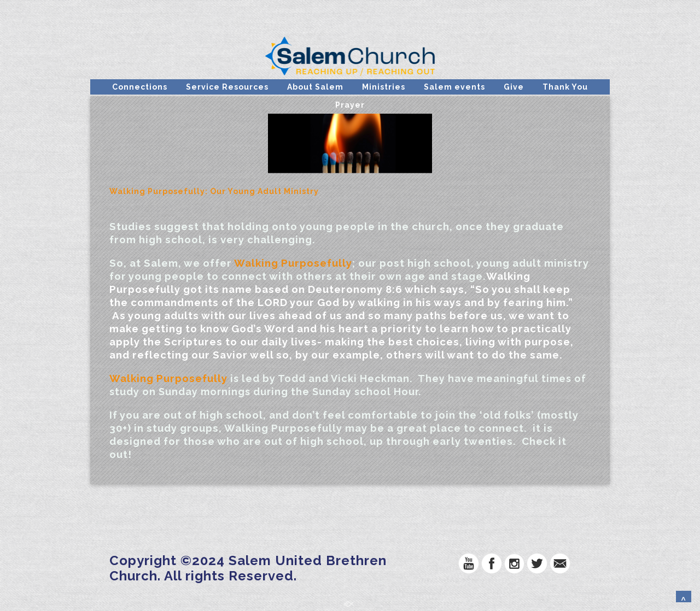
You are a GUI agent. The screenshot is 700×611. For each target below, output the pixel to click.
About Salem (315, 87)
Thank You (565, 87)
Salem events (454, 87)
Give (514, 87)
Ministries (384, 87)
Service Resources (227, 87)
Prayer (350, 105)
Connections (140, 87)
